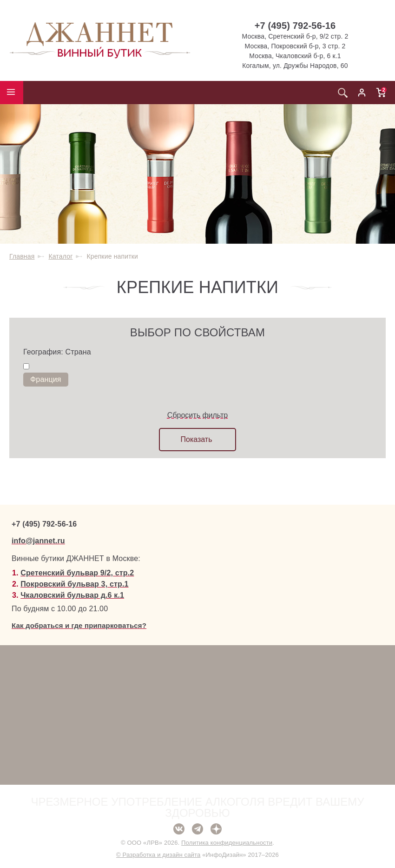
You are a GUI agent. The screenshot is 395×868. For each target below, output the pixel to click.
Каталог (60, 256)
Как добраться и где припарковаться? (79, 625)
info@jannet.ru (38, 541)
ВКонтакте (179, 829)
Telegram (197, 829)
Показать (196, 439)
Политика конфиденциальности (227, 843)
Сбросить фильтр (197, 415)
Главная (22, 256)
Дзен (216, 829)
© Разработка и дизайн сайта (158, 855)
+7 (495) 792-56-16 (295, 26)
